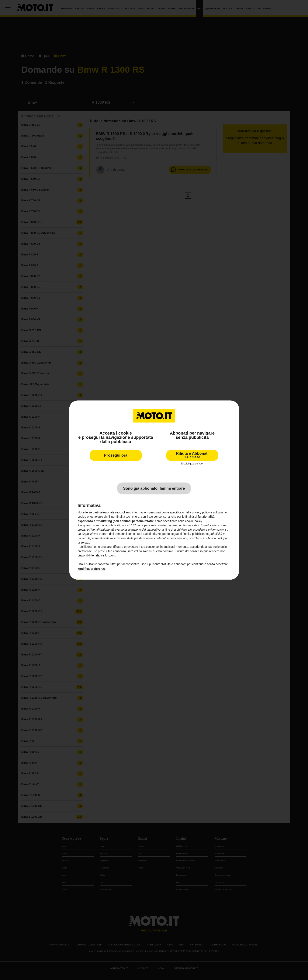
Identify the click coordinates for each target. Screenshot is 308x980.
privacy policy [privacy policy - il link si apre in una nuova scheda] (201, 512)
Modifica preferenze (92, 569)
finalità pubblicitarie (195, 534)
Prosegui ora (116, 455)
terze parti (143, 525)
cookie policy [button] (193, 521)
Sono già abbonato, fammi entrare (154, 488)
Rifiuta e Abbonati (192, 455)
